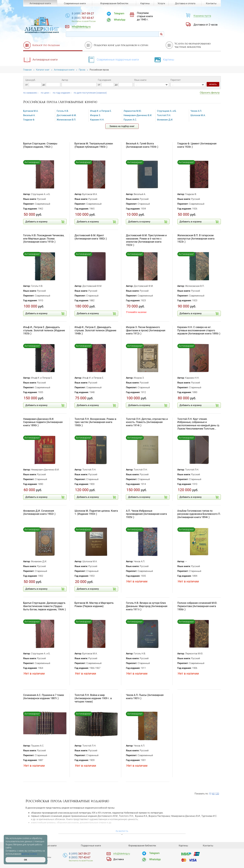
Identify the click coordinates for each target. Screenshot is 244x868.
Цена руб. (30, 80)
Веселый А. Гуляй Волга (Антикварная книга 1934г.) (142, 145)
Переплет (176, 80)
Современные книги (75, 3)
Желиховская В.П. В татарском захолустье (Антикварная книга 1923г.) (196, 239)
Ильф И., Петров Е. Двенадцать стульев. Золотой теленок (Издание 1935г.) (44, 330)
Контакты (211, 3)
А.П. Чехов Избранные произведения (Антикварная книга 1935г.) (146, 514)
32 (210, 794)
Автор (65, 80)
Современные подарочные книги (114, 59)
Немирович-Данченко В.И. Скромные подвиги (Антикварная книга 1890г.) (43, 422)
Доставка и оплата (185, 3)
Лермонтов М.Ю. (133, 111)
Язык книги (140, 80)
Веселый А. (29, 115)
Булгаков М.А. (31, 111)
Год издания (104, 80)
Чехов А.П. (196, 111)
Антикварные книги (41, 59)
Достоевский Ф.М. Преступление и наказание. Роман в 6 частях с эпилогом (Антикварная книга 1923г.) (146, 240)
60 (213, 794)
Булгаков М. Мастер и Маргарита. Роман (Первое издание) (94, 605)
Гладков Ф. (29, 120)
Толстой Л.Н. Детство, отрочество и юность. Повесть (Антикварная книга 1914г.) (147, 422)
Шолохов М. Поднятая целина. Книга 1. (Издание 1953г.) (96, 512)
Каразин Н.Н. (97, 120)
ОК (25, 860)
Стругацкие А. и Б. (167, 111)
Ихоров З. (95, 115)
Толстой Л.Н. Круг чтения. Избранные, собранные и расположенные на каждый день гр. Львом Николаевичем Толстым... (199, 424)
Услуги (161, 3)
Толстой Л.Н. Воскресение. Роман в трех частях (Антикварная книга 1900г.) (95, 422)
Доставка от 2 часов (206, 25)
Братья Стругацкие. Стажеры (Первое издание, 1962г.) (40, 145)
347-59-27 (85, 13)
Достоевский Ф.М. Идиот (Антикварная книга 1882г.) (91, 237)
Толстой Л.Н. (164, 115)
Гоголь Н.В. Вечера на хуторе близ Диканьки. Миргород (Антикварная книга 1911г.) (147, 606)
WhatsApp (121, 20)
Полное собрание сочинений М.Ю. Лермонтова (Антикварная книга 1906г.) (197, 606)
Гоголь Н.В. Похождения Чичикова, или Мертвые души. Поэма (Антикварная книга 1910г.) (44, 239)
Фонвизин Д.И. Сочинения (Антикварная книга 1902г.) (39, 512)
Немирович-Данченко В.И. (138, 115)
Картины (165, 59)
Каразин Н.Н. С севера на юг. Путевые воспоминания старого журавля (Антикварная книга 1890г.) (199, 330)
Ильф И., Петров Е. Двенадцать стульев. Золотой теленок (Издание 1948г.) (95, 330)
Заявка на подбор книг (122, 126)
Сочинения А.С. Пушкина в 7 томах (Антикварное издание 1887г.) (44, 697)
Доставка (119, 859)
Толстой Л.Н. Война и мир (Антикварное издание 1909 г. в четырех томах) (93, 698)
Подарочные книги (91, 846)
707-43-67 (85, 18)
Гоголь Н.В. (63, 111)
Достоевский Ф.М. (67, 115)
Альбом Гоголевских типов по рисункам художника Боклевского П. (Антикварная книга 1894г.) (199, 514)
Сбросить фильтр (210, 93)
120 (217, 794)
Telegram (121, 13)
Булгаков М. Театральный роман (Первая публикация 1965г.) (94, 145)
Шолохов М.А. (198, 115)
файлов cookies (29, 854)
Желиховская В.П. (67, 120)
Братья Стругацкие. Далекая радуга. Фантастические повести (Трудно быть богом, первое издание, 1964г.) (45, 606)
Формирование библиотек (114, 3)
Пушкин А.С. (130, 120)
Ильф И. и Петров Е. (101, 111)
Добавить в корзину (45, 222)
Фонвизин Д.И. (165, 120)
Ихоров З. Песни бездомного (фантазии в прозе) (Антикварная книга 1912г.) (146, 330)
